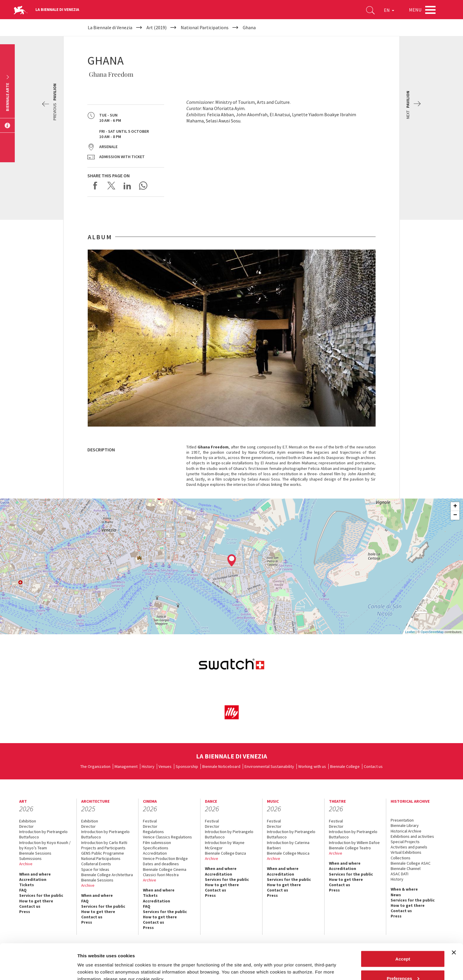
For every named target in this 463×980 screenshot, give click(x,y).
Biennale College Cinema (165, 869)
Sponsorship (187, 766)
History (148, 766)
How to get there (36, 901)
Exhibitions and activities (412, 836)
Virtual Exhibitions (406, 852)
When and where (35, 874)
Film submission (157, 843)
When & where (404, 889)
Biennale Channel (406, 868)
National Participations (101, 858)
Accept (403, 926)
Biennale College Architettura (107, 875)
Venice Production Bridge (165, 858)
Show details (91, 962)
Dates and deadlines (161, 864)
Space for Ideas (95, 869)
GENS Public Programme (103, 853)
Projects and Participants (103, 848)
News (396, 895)
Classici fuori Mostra (161, 875)
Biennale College (345, 766)
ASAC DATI (400, 874)
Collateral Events (96, 864)
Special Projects (405, 842)
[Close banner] (454, 919)
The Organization (95, 766)
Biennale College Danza (225, 853)
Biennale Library (405, 825)
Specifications (156, 848)
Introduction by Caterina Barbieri (288, 845)
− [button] (455, 515)
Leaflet (410, 632)
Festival (150, 821)
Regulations (153, 832)
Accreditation (33, 879)
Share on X (111, 186)
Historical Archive (406, 831)
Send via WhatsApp (143, 186)
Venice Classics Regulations (167, 837)
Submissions (30, 858)
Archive (26, 864)
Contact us (373, 766)
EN (389, 10)
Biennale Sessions (35, 853)
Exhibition (28, 821)
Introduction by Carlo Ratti (104, 843)
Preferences (403, 945)
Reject (403, 964)
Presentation (402, 820)
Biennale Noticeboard (221, 766)
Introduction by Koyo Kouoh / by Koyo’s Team (45, 845)
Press (210, 895)
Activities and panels (409, 847)
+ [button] (455, 507)
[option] (232, 338)
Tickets (27, 885)
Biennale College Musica (288, 853)
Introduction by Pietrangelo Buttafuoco (43, 834)
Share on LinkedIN (127, 186)
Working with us (312, 766)
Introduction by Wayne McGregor (225, 845)
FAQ (23, 890)
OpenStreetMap (432, 632)
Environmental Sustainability (269, 766)
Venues (165, 766)
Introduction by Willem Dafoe (354, 843)
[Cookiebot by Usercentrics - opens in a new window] (38, 968)
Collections (401, 858)
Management (126, 766)
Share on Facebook (95, 186)
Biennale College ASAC (411, 863)
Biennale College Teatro (350, 848)
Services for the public (41, 895)
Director (26, 826)
